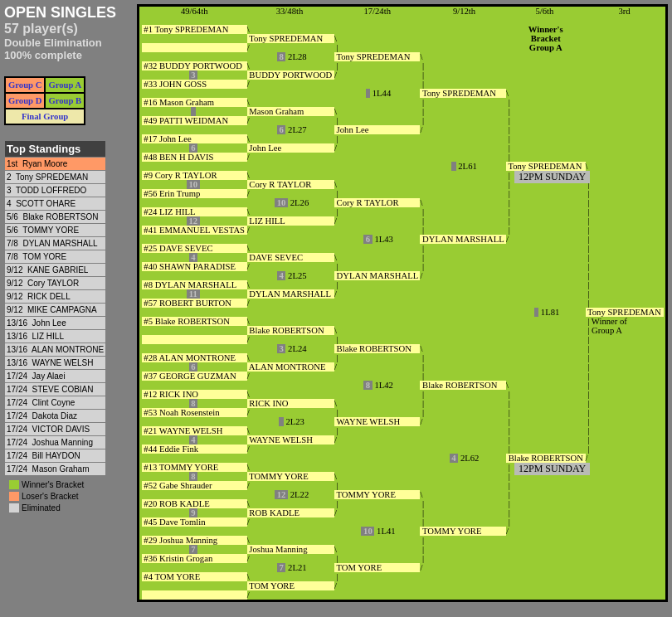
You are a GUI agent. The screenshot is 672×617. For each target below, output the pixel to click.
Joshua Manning (63, 442)
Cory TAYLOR (53, 283)
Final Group (45, 117)
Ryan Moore (45, 164)
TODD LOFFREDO (51, 190)
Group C (25, 85)
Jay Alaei (49, 376)
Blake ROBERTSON (60, 217)
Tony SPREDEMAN (52, 177)
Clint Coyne (54, 403)
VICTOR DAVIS (61, 429)
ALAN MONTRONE (68, 350)
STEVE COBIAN (63, 389)
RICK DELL (49, 296)
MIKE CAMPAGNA (62, 310)
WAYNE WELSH (63, 363)
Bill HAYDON (56, 456)
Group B (65, 101)
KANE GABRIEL (58, 270)
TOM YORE (44, 257)
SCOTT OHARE (46, 204)
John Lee (49, 323)
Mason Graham (61, 469)
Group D (25, 101)
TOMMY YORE (51, 230)
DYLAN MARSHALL (60, 243)
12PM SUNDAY (552, 177)
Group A (65, 85)
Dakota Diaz (55, 416)
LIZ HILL (48, 336)
